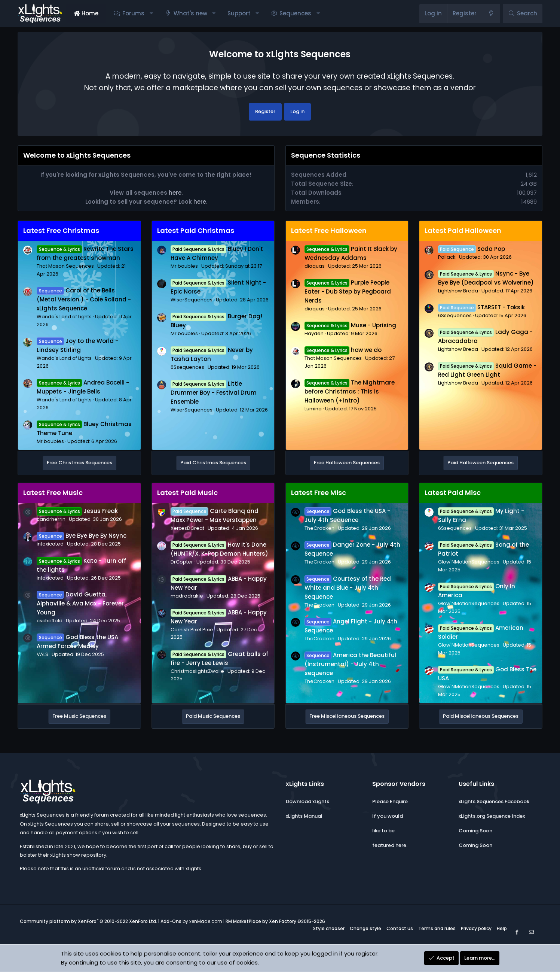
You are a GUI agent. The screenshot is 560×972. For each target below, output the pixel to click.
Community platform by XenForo (88, 921)
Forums (133, 13)
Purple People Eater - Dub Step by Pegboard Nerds (348, 291)
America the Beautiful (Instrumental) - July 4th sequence (350, 664)
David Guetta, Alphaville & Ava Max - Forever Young (80, 603)
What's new (190, 13)
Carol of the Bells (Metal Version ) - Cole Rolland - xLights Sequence (84, 299)
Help (502, 928)
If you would (388, 816)
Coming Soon (475, 831)
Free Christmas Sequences (79, 463)
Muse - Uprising (350, 325)
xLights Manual (304, 816)
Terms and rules (437, 928)
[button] (151, 13)
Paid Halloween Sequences (481, 463)
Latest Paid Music (187, 493)
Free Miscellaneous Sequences (347, 716)
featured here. (390, 845)
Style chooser (329, 928)
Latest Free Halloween (329, 230)
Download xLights (307, 801)
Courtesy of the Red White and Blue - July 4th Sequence (348, 588)
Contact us (400, 928)
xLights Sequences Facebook (494, 801)
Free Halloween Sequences (347, 463)
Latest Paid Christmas (196, 230)
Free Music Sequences (79, 716)
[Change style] (491, 13)
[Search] (522, 13)
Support (239, 13)
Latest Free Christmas (61, 230)
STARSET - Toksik (481, 307)
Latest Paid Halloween (463, 230)
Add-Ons (171, 921)
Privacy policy (476, 928)
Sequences (295, 13)
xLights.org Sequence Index (492, 816)
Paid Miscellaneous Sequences (481, 716)
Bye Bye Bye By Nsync (81, 536)
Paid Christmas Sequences (213, 463)
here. (176, 193)
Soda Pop (472, 249)
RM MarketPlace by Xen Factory (275, 921)
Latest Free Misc (319, 493)
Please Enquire (390, 801)
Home (86, 13)
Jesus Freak (77, 511)
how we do (343, 350)
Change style (365, 928)
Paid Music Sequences (213, 716)
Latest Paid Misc (453, 493)
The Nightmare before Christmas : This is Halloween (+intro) (350, 391)
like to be (383, 831)
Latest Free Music (53, 493)
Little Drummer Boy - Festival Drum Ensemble (214, 393)
